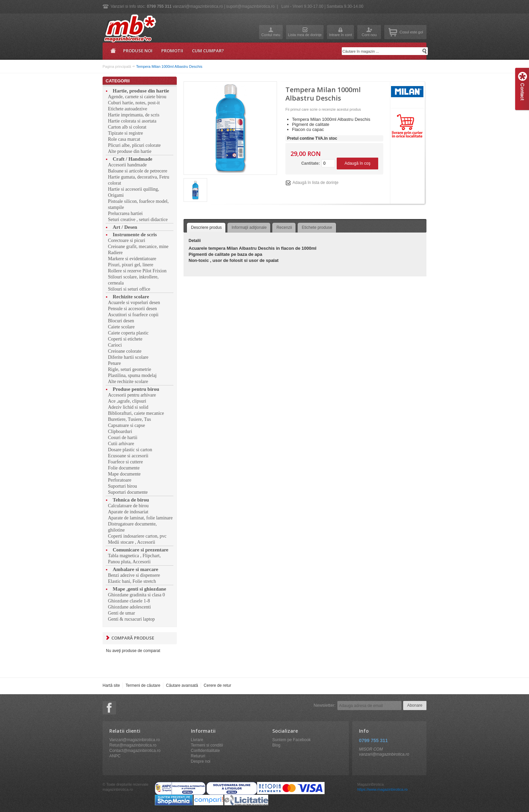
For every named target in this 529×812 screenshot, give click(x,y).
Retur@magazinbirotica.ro (133, 745)
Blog (276, 745)
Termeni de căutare (143, 685)
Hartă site (111, 685)
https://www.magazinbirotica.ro (382, 789)
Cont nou (369, 35)
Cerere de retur (217, 685)
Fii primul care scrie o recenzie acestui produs (323, 109)
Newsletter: (325, 705)
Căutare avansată (182, 685)
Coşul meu (393, 32)
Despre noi (201, 761)
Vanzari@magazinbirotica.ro (135, 740)
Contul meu (271, 35)
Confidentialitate (205, 751)
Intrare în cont (340, 35)
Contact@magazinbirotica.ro (135, 751)
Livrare (197, 740)
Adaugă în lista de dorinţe (315, 183)
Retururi (198, 756)
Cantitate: (311, 163)
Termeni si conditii (207, 745)
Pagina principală (112, 53)
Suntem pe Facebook (291, 740)
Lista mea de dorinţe (305, 35)
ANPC (115, 756)
